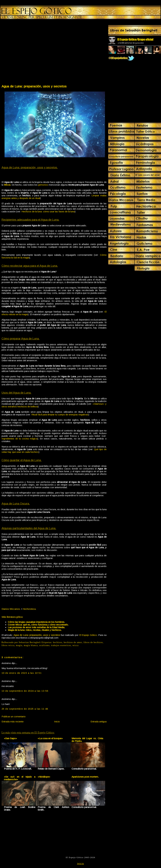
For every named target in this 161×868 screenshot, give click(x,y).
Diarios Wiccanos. (11, 609)
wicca (76, 645)
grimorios (43, 185)
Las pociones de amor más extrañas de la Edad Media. (36, 627)
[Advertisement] (30, 52)
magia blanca (31, 645)
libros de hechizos (93, 642)
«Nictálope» (44, 777)
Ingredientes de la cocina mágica (19, 439)
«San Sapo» (10, 738)
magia (19, 645)
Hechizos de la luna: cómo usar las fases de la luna (48, 211)
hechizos (58, 642)
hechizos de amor (73, 642)
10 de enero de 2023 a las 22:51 (22, 673)
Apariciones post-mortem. (85, 777)
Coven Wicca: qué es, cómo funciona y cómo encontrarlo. (38, 625)
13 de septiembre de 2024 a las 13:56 (25, 691)
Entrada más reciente (13, 721)
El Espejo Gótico (88, 635)
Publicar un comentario (14, 716)
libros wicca (8, 645)
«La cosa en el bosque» (50, 738)
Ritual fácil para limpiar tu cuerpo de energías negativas (60, 414)
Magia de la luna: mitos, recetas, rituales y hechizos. (35, 630)
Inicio (57, 721)
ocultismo (44, 645)
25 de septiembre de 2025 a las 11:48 (25, 709)
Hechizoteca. (29, 609)
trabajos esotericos (61, 645)
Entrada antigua (99, 721)
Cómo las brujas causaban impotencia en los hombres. (36, 622)
